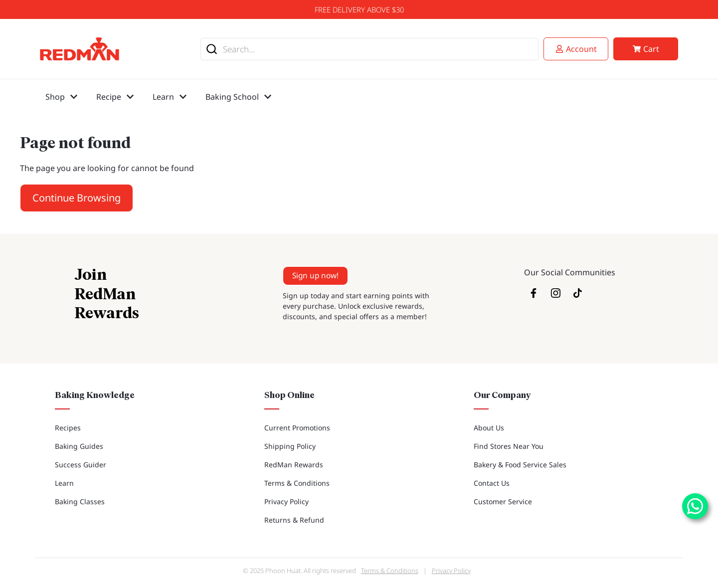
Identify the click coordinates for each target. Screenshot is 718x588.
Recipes (68, 428)
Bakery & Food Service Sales (520, 465)
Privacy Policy (286, 501)
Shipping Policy (290, 446)
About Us (489, 428)
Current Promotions (297, 428)
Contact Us (492, 483)
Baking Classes (80, 501)
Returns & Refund (294, 520)
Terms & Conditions (297, 483)
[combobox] (369, 49)
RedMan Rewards (294, 465)
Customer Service (503, 501)
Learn (64, 483)
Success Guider (81, 465)
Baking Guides (79, 446)
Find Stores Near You (509, 446)
